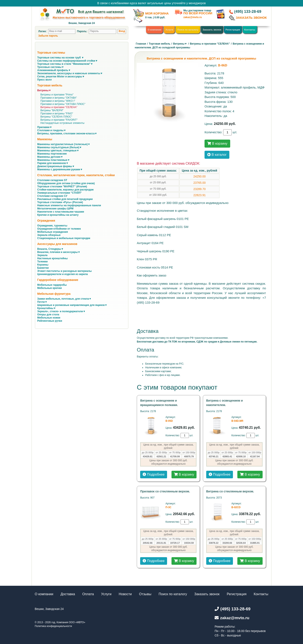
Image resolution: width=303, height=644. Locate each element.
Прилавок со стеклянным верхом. (165, 491)
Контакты (250, 30)
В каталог (217, 155)
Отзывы (145, 594)
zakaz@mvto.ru (193, 17)
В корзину (217, 143)
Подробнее (153, 474)
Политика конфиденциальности (53, 626)
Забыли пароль (48, 36)
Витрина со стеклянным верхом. (230, 491)
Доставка (68, 594)
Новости (125, 594)
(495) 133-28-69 (248, 12)
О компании (155, 30)
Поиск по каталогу (188, 30)
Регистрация (233, 30)
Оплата (88, 594)
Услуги (169, 30)
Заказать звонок (212, 30)
